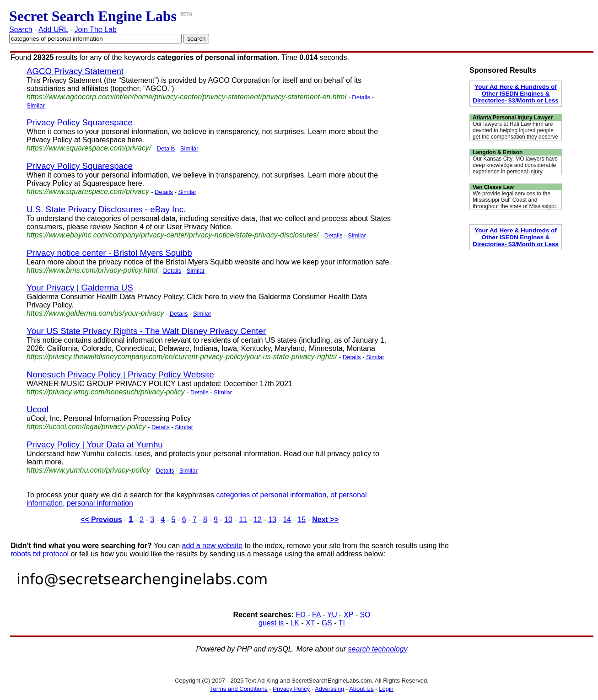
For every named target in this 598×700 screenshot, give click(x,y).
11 (243, 520)
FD (300, 615)
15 (302, 520)
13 (272, 520)
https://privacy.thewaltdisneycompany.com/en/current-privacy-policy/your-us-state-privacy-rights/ (182, 357)
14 (287, 520)
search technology (378, 649)
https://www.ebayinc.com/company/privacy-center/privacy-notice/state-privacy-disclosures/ (172, 235)
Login (386, 689)
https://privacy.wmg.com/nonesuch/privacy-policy (106, 392)
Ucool (38, 409)
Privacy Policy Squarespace (80, 122)
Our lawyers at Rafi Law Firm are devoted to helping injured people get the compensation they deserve (515, 130)
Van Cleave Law (493, 187)
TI (342, 623)
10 (228, 520)
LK (295, 623)
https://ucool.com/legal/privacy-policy (86, 427)
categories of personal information (271, 495)
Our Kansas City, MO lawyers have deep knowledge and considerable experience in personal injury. (515, 165)
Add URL (53, 30)
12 (258, 520)
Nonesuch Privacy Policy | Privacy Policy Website (120, 374)
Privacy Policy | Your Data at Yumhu (95, 444)
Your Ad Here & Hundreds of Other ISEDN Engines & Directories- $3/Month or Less (515, 94)
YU (332, 615)
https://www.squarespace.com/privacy (88, 191)
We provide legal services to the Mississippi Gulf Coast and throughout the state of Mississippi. (515, 200)
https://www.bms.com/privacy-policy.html (92, 270)
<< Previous (101, 520)
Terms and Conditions (239, 689)
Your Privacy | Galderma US (80, 288)
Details (361, 97)
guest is (271, 623)
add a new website (213, 546)
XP (348, 615)
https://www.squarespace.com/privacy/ (89, 148)
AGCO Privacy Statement (75, 71)
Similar (36, 105)
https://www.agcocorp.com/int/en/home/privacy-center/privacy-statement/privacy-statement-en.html (186, 97)
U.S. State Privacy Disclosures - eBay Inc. (106, 209)
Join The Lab (96, 30)
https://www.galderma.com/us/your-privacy (95, 313)
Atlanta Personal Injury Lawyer (513, 118)
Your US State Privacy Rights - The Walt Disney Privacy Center (146, 331)
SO (365, 615)
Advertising (329, 689)
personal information (100, 503)
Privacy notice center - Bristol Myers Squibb (109, 253)
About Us (361, 689)
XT (310, 623)
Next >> (325, 520)
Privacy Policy (291, 689)
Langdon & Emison (498, 152)
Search (21, 30)
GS (327, 623)
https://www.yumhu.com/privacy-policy (88, 470)
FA (316, 615)
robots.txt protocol (40, 554)
